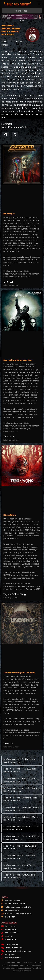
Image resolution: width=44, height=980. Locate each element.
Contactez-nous (12, 910)
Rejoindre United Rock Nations (18, 914)
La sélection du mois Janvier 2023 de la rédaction (20, 789)
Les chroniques (10, 933)
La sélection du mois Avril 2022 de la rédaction (19, 876)
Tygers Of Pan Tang (15, 594)
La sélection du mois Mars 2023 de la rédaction (20, 770)
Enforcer (8, 282)
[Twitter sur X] (15, 134)
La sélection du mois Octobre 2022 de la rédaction (21, 818)
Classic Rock (9, 939)
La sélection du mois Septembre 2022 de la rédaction (21, 828)
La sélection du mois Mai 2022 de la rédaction (19, 867)
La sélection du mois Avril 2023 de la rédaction (19, 761)
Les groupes (9, 926)
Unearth (8, 743)
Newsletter (10, 917)
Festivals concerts (11, 958)
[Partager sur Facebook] (6, 134)
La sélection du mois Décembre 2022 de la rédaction (22, 799)
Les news (7, 936)
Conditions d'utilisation (15, 904)
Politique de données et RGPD (18, 907)
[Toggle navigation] (39, 4)
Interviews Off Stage (12, 948)
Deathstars (10, 436)
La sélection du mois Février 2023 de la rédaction (20, 780)
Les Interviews (10, 944)
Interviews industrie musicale (16, 951)
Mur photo (8, 954)
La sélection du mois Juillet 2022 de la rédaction (20, 847)
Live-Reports (9, 929)
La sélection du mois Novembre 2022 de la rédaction (22, 809)
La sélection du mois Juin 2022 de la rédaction (19, 857)
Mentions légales (13, 900)
